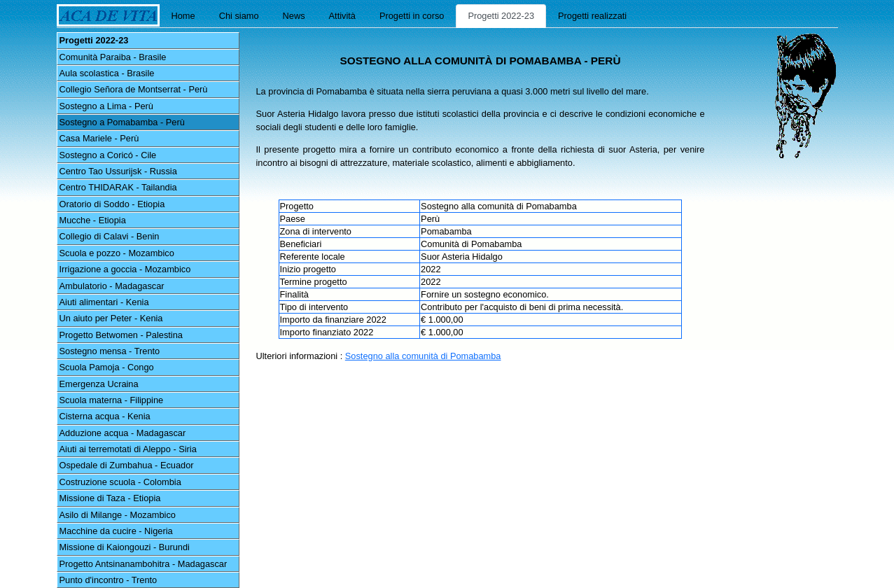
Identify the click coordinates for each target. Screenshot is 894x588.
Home (183, 16)
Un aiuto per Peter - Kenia (111, 318)
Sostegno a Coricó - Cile (108, 155)
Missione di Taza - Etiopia (110, 498)
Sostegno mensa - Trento (110, 351)
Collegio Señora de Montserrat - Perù (134, 89)
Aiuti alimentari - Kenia (104, 302)
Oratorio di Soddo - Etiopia (112, 204)
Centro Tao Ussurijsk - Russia (118, 171)
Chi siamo (239, 16)
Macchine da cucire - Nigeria (116, 531)
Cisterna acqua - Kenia (105, 416)
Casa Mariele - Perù (99, 138)
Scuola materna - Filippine (112, 400)
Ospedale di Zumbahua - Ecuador (127, 465)
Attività (342, 16)
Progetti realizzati (592, 16)
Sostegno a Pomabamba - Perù (122, 122)
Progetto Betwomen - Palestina (121, 335)
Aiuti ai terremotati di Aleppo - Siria (128, 449)
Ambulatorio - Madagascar (112, 286)
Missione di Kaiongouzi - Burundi (125, 547)
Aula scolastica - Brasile (107, 73)
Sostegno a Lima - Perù (106, 106)
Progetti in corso (412, 16)
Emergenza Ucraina (99, 384)
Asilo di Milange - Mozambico (118, 515)
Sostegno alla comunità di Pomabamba (423, 356)
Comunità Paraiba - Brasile (113, 57)
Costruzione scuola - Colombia (120, 482)
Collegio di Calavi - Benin (110, 236)
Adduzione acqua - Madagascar (123, 433)
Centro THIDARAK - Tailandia (118, 187)
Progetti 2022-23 (501, 16)
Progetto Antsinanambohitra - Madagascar (144, 564)
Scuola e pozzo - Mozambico (117, 253)
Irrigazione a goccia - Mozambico (125, 269)
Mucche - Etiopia (93, 220)
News (294, 16)
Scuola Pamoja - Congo (107, 367)
